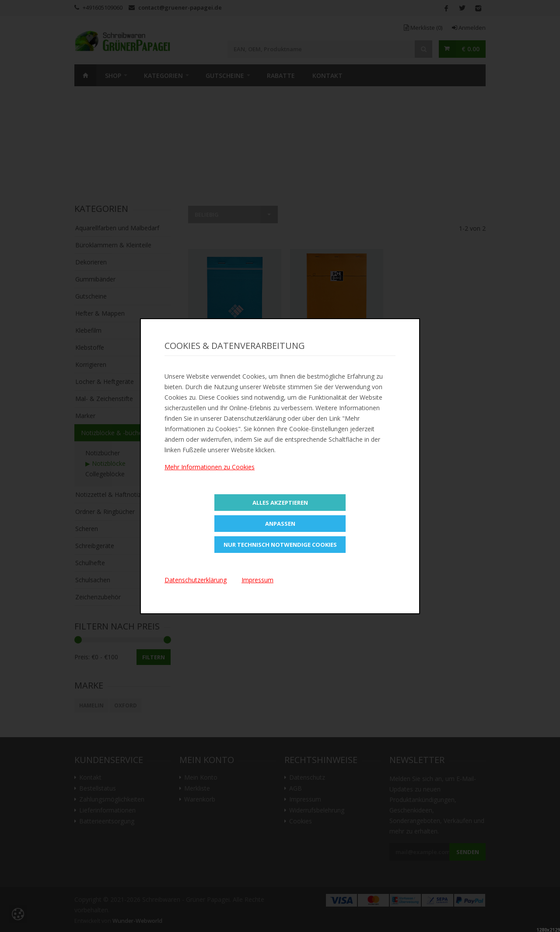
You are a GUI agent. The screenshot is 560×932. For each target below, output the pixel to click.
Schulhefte (90, 563)
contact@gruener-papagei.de (180, 7)
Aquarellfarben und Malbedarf (117, 228)
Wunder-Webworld (137, 921)
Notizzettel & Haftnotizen (112, 494)
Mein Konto (201, 777)
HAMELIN (91, 705)
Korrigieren (91, 364)
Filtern (154, 657)
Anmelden (469, 28)
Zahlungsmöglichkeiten (112, 799)
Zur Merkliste (235, 353)
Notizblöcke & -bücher (113, 433)
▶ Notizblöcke (105, 463)
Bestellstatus (98, 788)
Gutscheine (225, 76)
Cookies (301, 821)
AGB (296, 788)
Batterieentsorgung (107, 821)
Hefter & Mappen (100, 313)
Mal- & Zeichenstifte (104, 399)
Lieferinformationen (107, 810)
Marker (85, 416)
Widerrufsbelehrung (317, 810)
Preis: (82, 657)
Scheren (87, 529)
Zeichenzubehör (98, 597)
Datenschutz (307, 777)
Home (85, 75)
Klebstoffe (90, 347)
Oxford (126, 705)
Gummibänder (95, 279)
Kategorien (163, 76)
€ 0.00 (471, 49)
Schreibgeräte (95, 546)
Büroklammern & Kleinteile (113, 245)
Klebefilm (88, 330)
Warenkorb (200, 799)
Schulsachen (93, 580)
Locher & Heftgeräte (105, 382)
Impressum (305, 799)
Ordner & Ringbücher (105, 512)
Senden (468, 852)
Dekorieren (91, 262)
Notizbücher (103, 453)
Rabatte (281, 76)
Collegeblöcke (105, 474)
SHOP (113, 76)
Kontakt (327, 76)
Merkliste (423, 28)
